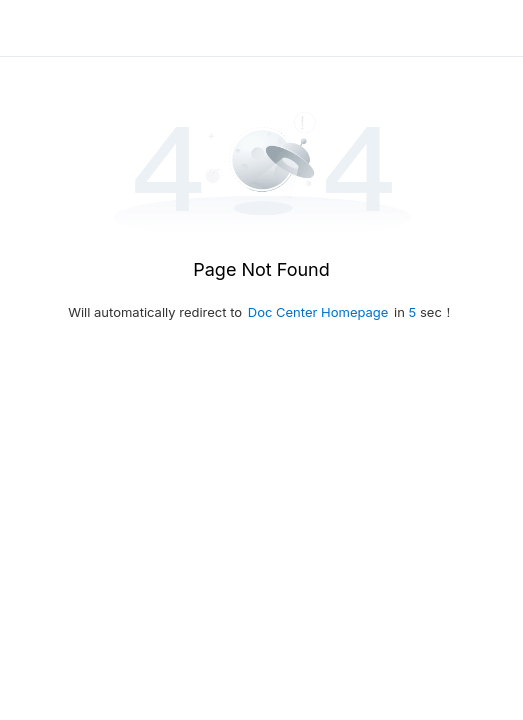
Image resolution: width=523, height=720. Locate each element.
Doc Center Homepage (318, 312)
